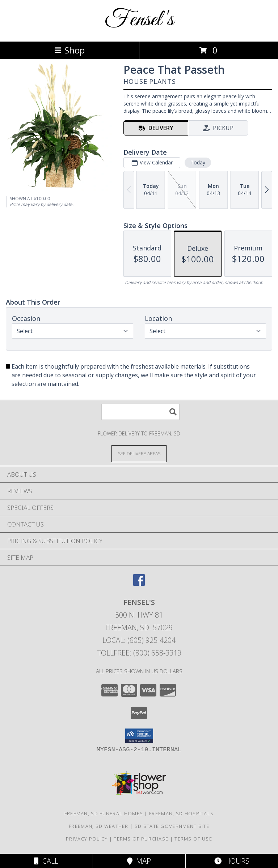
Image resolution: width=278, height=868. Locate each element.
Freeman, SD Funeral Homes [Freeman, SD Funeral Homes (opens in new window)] (104, 813)
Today (198, 162)
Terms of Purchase (141, 839)
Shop (69, 50)
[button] (139, 736)
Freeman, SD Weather (99, 826)
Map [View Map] (139, 861)
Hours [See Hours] (232, 861)
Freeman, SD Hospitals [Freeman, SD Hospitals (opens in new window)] (181, 813)
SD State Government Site (172, 826)
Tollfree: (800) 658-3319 (139, 653)
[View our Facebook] (139, 583)
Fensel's (139, 20)
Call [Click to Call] (46, 861)
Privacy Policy (87, 839)
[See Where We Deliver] (139, 453)
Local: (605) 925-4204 (139, 640)
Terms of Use (193, 839)
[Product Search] (140, 412)
